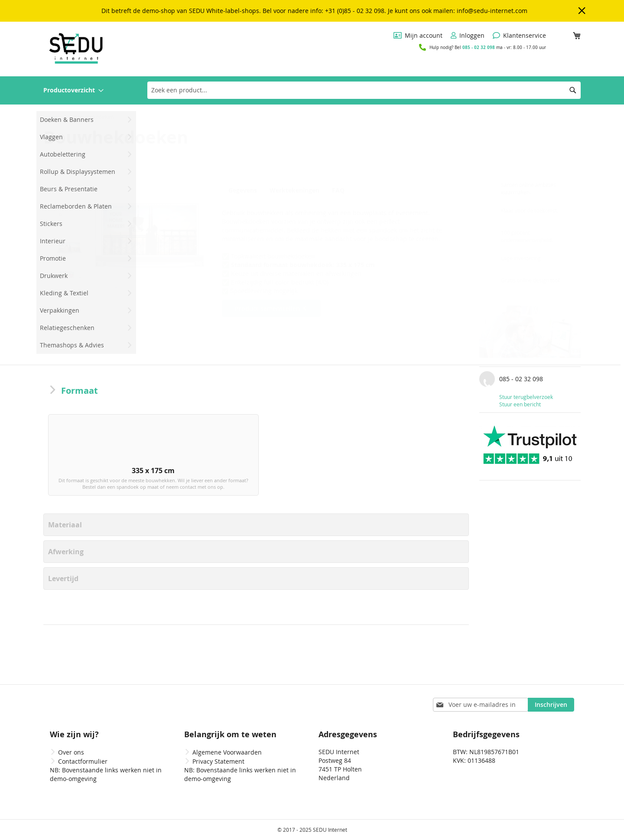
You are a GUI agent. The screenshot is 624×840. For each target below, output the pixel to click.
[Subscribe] (551, 705)
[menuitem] (73, 90)
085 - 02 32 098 (479, 47)
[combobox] (364, 90)
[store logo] (76, 48)
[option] (96, 462)
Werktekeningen (296, 190)
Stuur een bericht (520, 404)
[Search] (573, 90)
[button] (69, 195)
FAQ (342, 190)
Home (51, 117)
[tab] (245, 190)
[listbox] (256, 464)
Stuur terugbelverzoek (526, 397)
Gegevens (243, 190)
